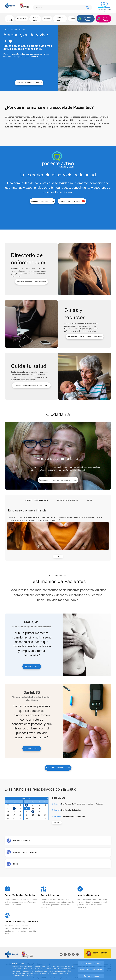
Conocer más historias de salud (58, 768)
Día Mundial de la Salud (71, 810)
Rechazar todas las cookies (91, 969)
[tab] (36, 500)
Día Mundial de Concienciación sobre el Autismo (82, 804)
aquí (42, 971)
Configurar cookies (91, 976)
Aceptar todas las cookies (91, 963)
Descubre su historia (32, 666)
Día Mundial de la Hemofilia (74, 816)
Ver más (58, 557)
